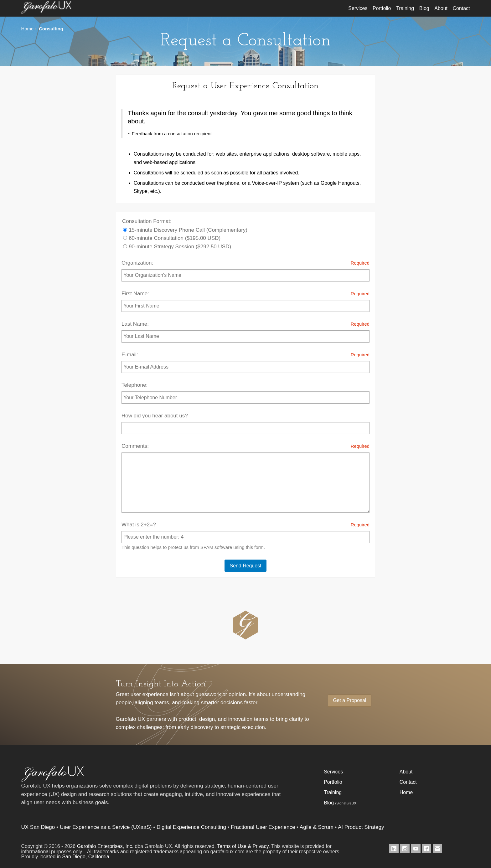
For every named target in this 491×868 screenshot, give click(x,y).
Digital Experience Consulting (191, 827)
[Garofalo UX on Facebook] (426, 849)
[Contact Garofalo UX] (437, 849)
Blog (424, 8)
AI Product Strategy (361, 827)
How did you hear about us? (246, 423)
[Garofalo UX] (53, 780)
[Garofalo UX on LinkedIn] (394, 849)
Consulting (51, 29)
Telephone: (246, 393)
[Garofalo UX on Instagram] (405, 849)
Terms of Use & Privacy (243, 846)
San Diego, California (86, 857)
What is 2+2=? (246, 536)
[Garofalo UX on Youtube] (416, 849)
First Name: (246, 301)
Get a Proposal (349, 700)
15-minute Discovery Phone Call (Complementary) (185, 230)
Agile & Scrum (317, 827)
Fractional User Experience (263, 827)
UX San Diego (38, 827)
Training (405, 8)
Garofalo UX (46, 11)
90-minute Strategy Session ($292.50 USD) (177, 247)
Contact (461, 8)
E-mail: (246, 362)
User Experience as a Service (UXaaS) (106, 827)
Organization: (246, 270)
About (441, 8)
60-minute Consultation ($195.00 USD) (172, 238)
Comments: (246, 477)
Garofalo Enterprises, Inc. (105, 846)
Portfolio (382, 8)
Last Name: (246, 331)
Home (28, 29)
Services (358, 8)
